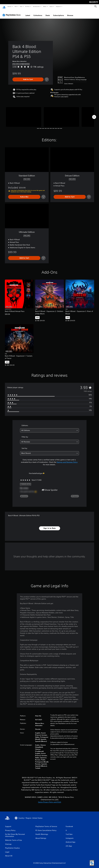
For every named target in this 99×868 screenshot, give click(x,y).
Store (51, 6)
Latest (28, 13)
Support (58, 6)
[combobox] (49, 428)
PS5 (16, 6)
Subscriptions (59, 13)
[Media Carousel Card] (24, 115)
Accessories (36, 6)
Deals (48, 13)
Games (9, 6)
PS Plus (27, 6)
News (45, 6)
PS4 (21, 6)
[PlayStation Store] (12, 13)
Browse (70, 13)
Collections (38, 13)
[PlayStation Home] (4, 7)
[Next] (94, 115)
